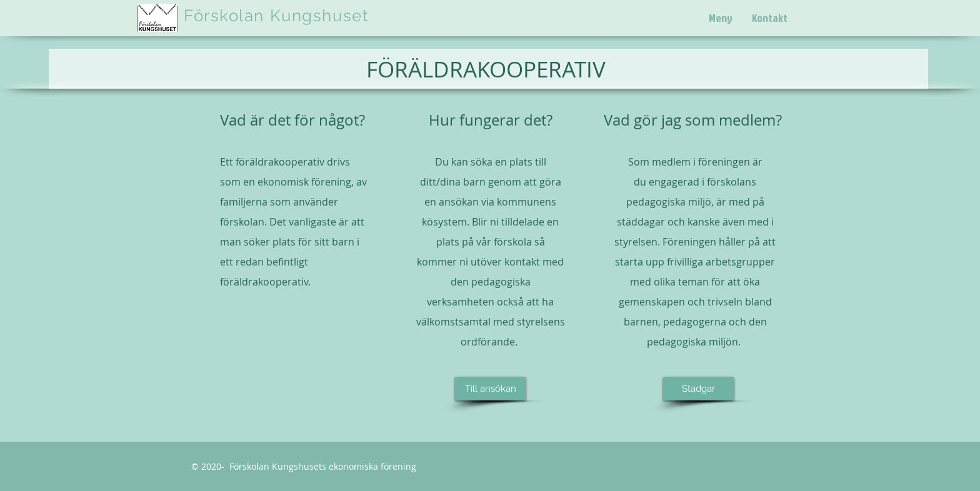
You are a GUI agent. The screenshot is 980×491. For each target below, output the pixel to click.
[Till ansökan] (490, 389)
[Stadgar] (698, 389)
